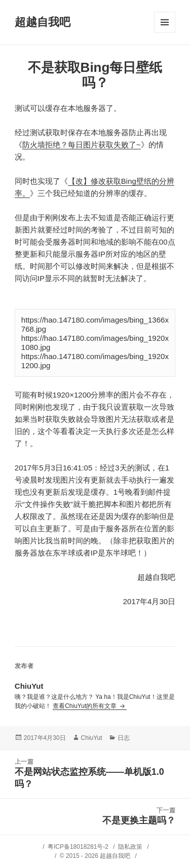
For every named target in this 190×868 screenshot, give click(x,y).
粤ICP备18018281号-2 (78, 847)
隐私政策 (130, 847)
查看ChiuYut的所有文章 (85, 706)
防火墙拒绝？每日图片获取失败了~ (82, 145)
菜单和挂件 (165, 22)
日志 (124, 738)
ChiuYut (92, 738)
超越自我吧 (43, 22)
